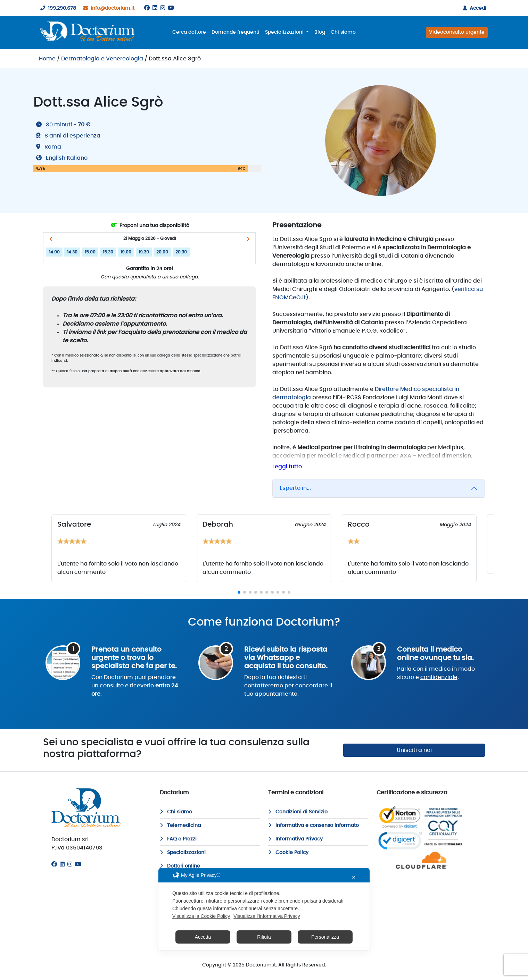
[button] (51, 239)
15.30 (108, 252)
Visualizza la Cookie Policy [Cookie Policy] (201, 916)
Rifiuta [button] (264, 937)
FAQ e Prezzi (178, 839)
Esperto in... (295, 488)
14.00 (54, 252)
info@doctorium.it (107, 8)
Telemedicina (180, 826)
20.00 (162, 252)
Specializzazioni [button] (285, 32)
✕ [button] (354, 877)
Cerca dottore (189, 32)
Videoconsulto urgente (457, 32)
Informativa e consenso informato (313, 826)
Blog (320, 32)
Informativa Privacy (295, 839)
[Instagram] (163, 8)
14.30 (72, 252)
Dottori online (180, 866)
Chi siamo (343, 32)
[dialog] (264, 909)
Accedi (473, 8)
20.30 (181, 252)
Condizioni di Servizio (298, 812)
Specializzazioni (183, 853)
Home (47, 59)
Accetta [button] (203, 937)
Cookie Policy (288, 853)
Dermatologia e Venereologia (102, 59)
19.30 (144, 252)
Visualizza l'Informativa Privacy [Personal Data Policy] (267, 916)
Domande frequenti (236, 32)
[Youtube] (171, 8)
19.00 (126, 252)
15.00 (90, 252)
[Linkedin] (155, 8)
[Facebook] (147, 8)
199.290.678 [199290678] (57, 8)
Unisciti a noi (414, 750)
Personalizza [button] (325, 937)
